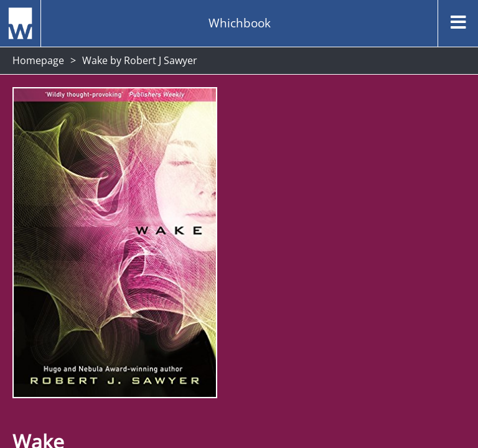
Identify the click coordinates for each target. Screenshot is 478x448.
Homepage (38, 60)
